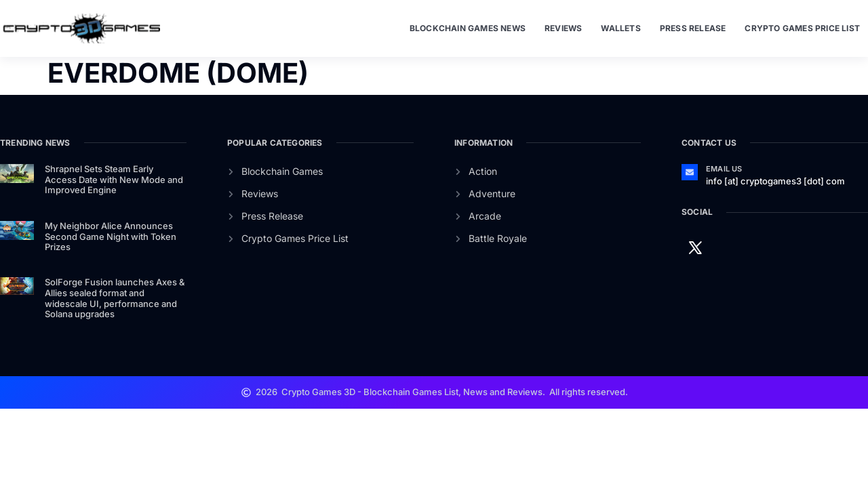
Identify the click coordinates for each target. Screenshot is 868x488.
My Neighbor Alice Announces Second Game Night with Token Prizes (111, 236)
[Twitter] (695, 247)
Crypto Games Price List (802, 28)
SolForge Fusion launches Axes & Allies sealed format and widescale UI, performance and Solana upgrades (115, 298)
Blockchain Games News (468, 28)
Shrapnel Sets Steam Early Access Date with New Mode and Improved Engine (114, 179)
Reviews (563, 28)
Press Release (693, 28)
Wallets (620, 28)
